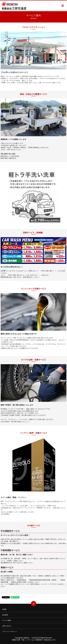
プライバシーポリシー (10, 631)
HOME (4, 609)
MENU (63, 6)
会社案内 (5, 615)
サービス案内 (7, 620)
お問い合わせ (7, 626)
